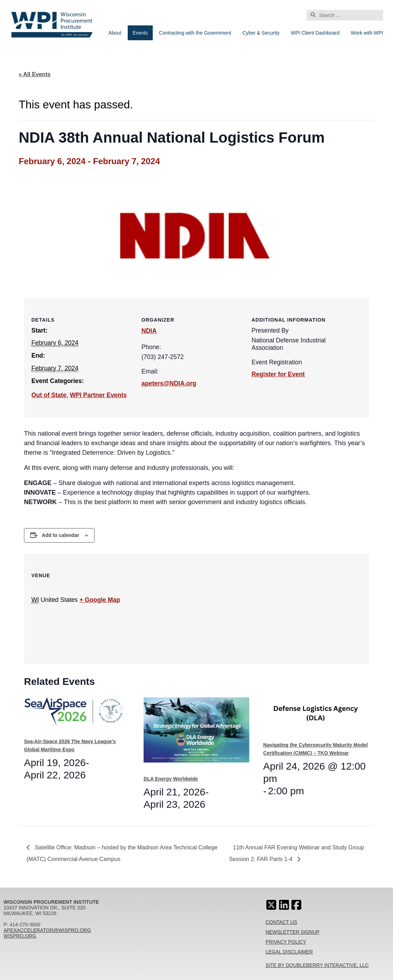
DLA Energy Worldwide (171, 779)
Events (140, 33)
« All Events (35, 74)
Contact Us (282, 922)
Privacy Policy (286, 942)
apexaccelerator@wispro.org (47, 930)
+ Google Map (100, 600)
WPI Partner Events (98, 395)
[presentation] (77, 715)
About (115, 33)
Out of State (49, 395)
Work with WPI (367, 33)
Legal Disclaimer (289, 952)
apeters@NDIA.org (169, 383)
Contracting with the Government (195, 33)
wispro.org (20, 936)
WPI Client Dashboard (315, 33)
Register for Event (278, 374)
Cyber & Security (261, 33)
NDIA (149, 331)
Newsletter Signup (293, 932)
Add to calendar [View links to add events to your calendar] (61, 535)
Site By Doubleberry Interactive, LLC (317, 965)
